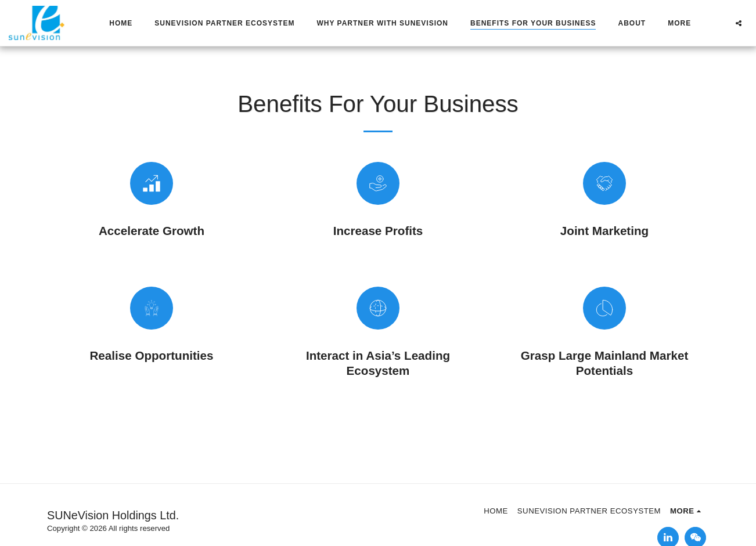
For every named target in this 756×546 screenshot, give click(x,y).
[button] (739, 23)
